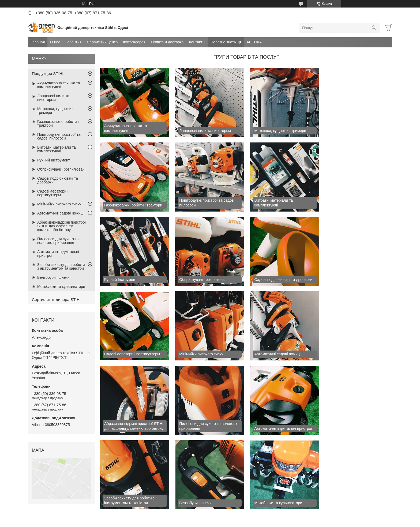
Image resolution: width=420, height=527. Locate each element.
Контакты (197, 42)
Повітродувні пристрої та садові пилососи (59, 136)
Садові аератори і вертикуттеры (53, 193)
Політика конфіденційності (272, 522)
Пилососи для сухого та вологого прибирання (58, 241)
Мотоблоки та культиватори (61, 287)
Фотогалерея (134, 42)
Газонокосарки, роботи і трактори (58, 123)
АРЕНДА (254, 42)
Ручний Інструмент (54, 160)
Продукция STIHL (48, 74)
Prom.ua (235, 517)
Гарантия (74, 42)
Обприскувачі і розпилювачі (61, 169)
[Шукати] (374, 28)
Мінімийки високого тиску (59, 204)
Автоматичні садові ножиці (60, 213)
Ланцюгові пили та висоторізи (53, 98)
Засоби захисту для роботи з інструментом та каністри (61, 266)
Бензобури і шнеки (53, 277)
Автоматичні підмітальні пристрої (58, 254)
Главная (38, 42)
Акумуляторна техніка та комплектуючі (59, 85)
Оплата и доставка (167, 42)
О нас (55, 42)
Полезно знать (223, 42)
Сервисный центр (102, 42)
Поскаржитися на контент (230, 522)
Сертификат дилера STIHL (57, 300)
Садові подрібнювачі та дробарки (58, 180)
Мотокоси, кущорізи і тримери (55, 111)
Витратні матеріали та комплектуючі (57, 149)
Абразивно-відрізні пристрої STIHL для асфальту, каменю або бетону (61, 226)
